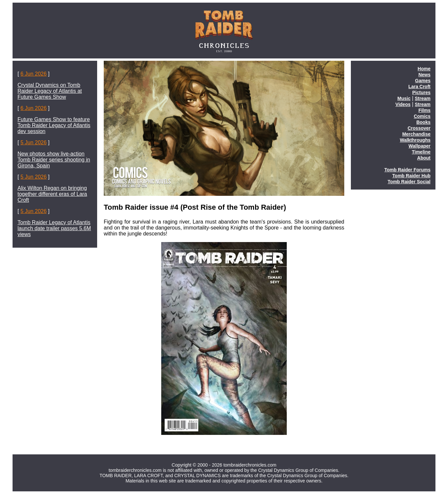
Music (404, 98)
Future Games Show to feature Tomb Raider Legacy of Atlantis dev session (54, 125)
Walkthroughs (415, 140)
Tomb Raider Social (409, 182)
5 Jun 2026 (34, 142)
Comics (422, 116)
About (424, 158)
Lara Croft (419, 87)
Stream (423, 98)
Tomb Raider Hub (411, 176)
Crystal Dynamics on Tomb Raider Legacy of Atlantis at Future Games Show (50, 91)
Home (424, 69)
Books (423, 122)
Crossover (419, 128)
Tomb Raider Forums (407, 170)
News (424, 75)
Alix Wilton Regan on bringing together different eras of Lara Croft (52, 194)
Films (424, 110)
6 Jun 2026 (34, 74)
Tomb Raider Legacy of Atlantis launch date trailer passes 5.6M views (54, 228)
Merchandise (416, 134)
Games (423, 81)
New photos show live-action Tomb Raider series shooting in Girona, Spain (54, 160)
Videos (403, 104)
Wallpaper (420, 146)
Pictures (421, 92)
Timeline (421, 152)
